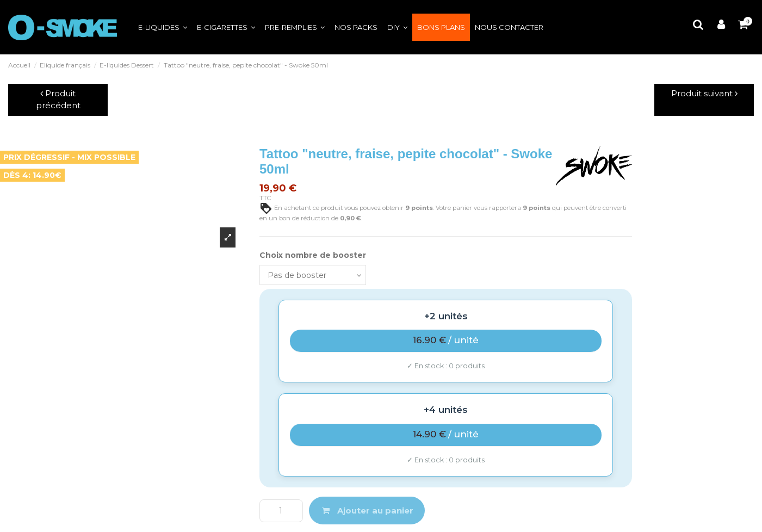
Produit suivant (704, 93)
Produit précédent (58, 100)
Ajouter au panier (367, 511)
